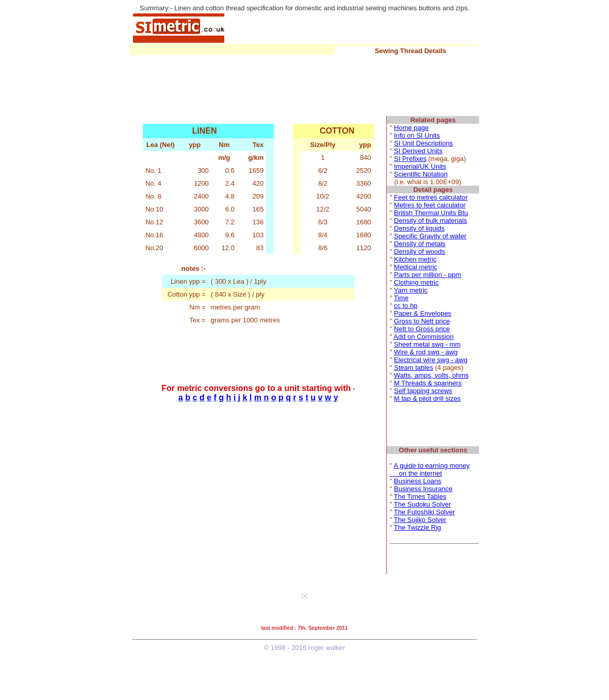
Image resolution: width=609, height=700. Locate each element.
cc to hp (406, 306)
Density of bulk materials (431, 221)
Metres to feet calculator (430, 205)
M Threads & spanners (428, 383)
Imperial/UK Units (420, 166)
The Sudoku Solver (423, 504)
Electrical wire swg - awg (431, 360)
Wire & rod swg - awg (426, 352)
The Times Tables (420, 496)
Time (401, 298)
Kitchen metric (415, 259)
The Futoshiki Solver (425, 512)
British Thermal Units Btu (431, 213)
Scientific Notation (421, 174)
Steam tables (414, 368)
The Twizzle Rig (418, 527)
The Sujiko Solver (420, 520)
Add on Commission (423, 337)
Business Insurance (423, 489)
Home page (411, 128)
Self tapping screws (423, 391)
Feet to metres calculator (431, 197)
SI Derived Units (418, 151)
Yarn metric (411, 290)
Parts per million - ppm (427, 275)
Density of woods (419, 251)
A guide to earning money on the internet (430, 469)
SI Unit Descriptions (423, 143)
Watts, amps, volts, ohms (431, 375)
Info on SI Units (417, 135)
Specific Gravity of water (430, 236)
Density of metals (420, 244)
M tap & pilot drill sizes (427, 398)
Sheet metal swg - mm (427, 344)
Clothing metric (416, 282)
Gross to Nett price (422, 321)
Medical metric (416, 267)
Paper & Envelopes (423, 313)
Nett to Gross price (422, 329)
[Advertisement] (353, 27)
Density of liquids (419, 228)
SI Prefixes (410, 159)
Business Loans (418, 481)
